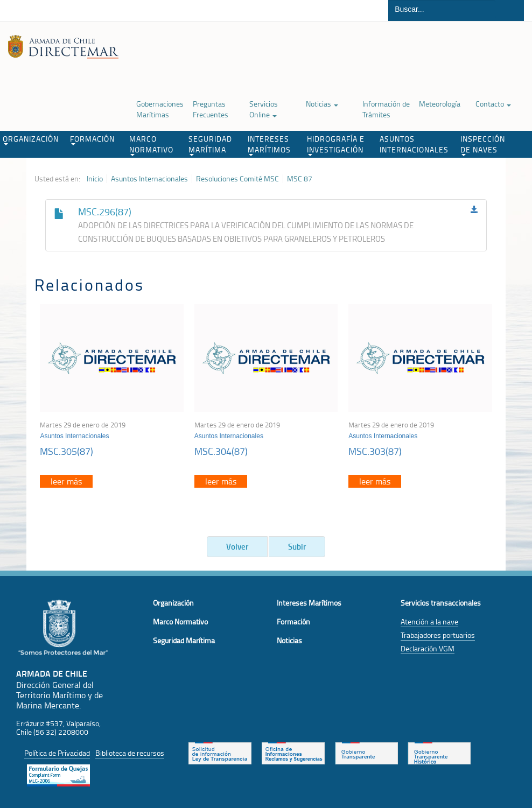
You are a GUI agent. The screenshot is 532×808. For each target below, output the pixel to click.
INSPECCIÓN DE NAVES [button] (483, 145)
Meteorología (440, 104)
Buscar (510, 10)
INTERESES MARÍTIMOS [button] (269, 145)
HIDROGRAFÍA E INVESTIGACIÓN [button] (336, 145)
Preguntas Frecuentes (211, 109)
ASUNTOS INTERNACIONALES (414, 144)
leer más (66, 481)
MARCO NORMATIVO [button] (151, 145)
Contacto (493, 104)
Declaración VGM (428, 648)
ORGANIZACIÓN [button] (31, 139)
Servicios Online (264, 109)
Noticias (322, 104)
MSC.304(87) (221, 451)
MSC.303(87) (375, 451)
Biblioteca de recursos (130, 753)
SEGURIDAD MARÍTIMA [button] (210, 145)
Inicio (95, 179)
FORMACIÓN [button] (92, 139)
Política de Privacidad (57, 753)
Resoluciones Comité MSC (237, 179)
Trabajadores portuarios (438, 635)
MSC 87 (300, 179)
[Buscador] (442, 9)
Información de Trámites (386, 109)
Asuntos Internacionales (149, 179)
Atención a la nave (429, 621)
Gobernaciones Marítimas (160, 109)
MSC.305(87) (66, 451)
